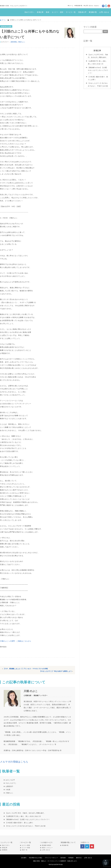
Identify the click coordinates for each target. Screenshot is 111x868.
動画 (48, 12)
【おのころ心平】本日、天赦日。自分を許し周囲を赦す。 (26, 813)
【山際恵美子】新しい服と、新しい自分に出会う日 (23, 816)
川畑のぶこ (22, 42)
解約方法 (79, 858)
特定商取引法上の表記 (36, 858)
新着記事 (40, 12)
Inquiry (96, 6)
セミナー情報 (26, 848)
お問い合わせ (89, 6)
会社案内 (24, 858)
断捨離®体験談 (47, 845)
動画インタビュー (47, 848)
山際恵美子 (9, 786)
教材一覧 (25, 850)
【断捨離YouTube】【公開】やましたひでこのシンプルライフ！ (28, 819)
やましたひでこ (11, 783)
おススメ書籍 (26, 845)
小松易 (8, 790)
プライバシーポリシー (51, 858)
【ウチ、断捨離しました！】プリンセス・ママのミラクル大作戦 (26, 669)
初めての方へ (29, 12)
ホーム (71, 6)
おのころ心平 (10, 780)
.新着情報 (14, 42)
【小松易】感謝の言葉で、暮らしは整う (19, 823)
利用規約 (71, 858)
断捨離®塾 (79, 6)
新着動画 (5, 850)
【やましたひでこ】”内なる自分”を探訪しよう (56, 671)
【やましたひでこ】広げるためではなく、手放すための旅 (26, 826)
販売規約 (63, 858)
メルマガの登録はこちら (14, 762)
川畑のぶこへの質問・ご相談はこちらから (16, 641)
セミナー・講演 (58, 12)
